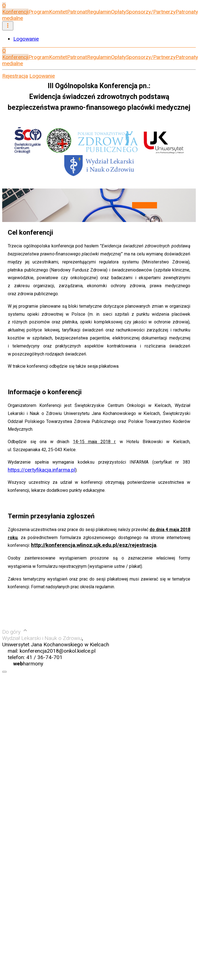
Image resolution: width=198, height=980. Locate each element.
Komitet (58, 12)
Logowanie (26, 39)
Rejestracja (15, 76)
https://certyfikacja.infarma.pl (42, 470)
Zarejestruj (145, 205)
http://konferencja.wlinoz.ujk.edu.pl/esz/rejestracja (94, 545)
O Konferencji (15, 9)
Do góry (15, 632)
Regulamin (99, 12)
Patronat (77, 12)
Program (39, 12)
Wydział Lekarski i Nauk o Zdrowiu (42, 638)
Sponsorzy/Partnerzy (151, 12)
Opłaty (119, 12)
